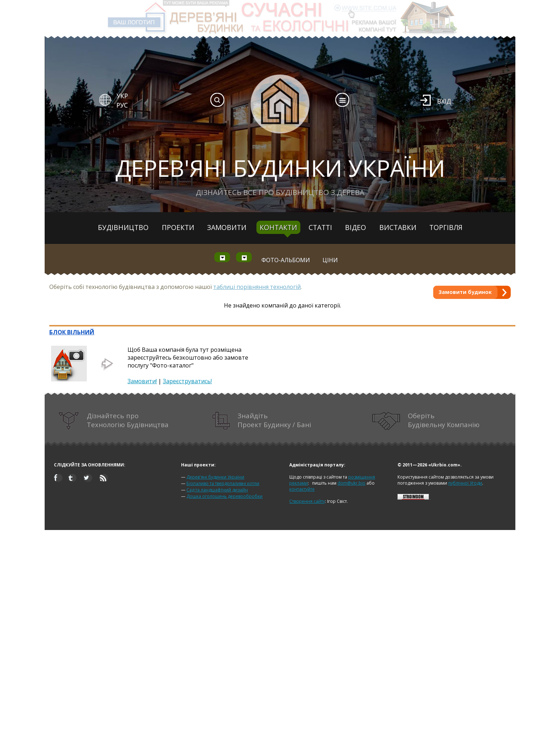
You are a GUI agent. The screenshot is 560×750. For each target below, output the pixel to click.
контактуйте (302, 489)
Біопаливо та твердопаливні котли (223, 483)
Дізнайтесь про (113, 421)
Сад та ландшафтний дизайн (217, 490)
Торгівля (446, 227)
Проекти (178, 227)
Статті (320, 227)
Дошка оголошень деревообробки (224, 496)
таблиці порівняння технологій (257, 287)
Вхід (444, 101)
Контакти (278, 227)
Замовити (227, 227)
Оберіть (426, 421)
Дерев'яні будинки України (215, 477)
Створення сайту (307, 501)
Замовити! (142, 381)
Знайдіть (262, 421)
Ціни (330, 260)
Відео (356, 227)
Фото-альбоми (286, 260)
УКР (122, 96)
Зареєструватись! (187, 381)
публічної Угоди (465, 483)
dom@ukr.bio (351, 483)
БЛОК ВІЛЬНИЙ (72, 332)
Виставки (398, 227)
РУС (122, 105)
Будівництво (123, 227)
